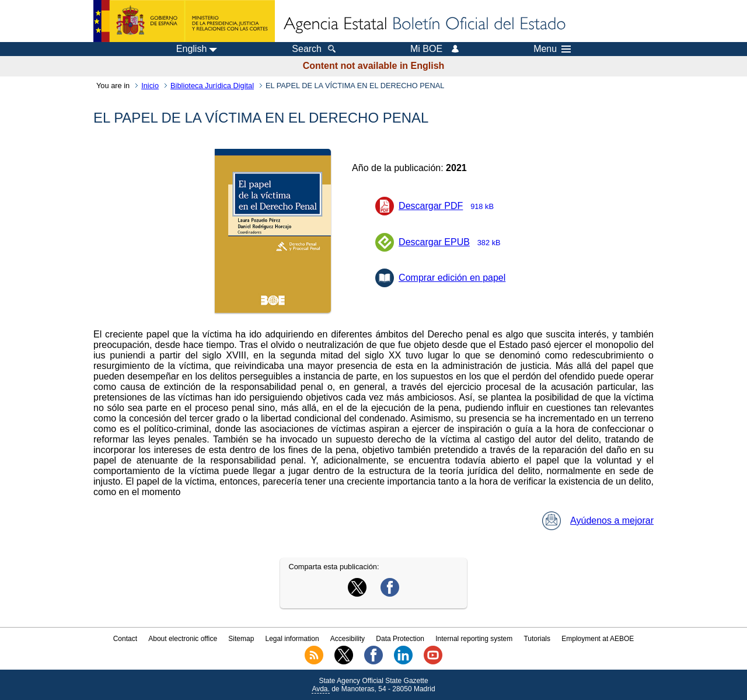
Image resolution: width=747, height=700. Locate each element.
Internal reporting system (474, 639)
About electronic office (183, 639)
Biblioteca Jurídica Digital (212, 86)
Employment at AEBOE (598, 639)
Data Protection (400, 639)
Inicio (150, 86)
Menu (552, 49)
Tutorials (537, 639)
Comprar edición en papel (452, 278)
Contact (125, 639)
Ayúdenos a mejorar (598, 520)
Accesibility (348, 639)
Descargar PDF (450, 206)
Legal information (292, 639)
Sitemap (241, 639)
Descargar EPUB (453, 242)
